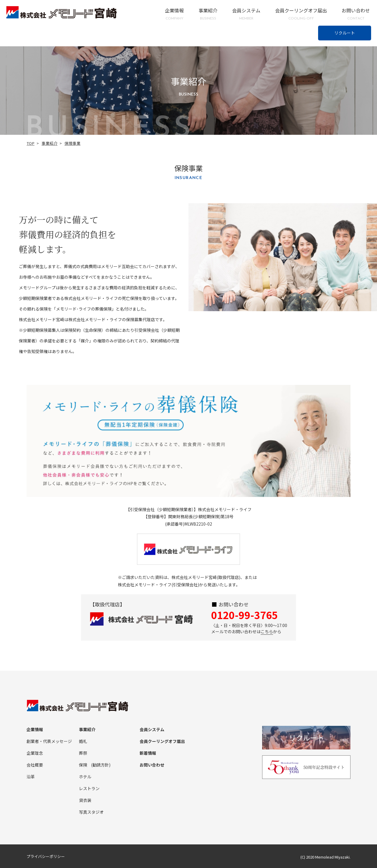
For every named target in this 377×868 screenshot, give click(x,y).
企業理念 (35, 753)
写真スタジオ (91, 812)
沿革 (31, 777)
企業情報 (174, 14)
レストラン (89, 788)
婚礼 (83, 741)
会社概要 (35, 765)
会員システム (246, 14)
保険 (83, 765)
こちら (267, 631)
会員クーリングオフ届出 (301, 14)
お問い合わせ (356, 14)
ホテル (85, 777)
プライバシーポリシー (46, 856)
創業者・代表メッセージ (49, 741)
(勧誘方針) (101, 765)
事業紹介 (208, 14)
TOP (31, 143)
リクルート (345, 33)
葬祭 (83, 753)
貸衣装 (85, 800)
